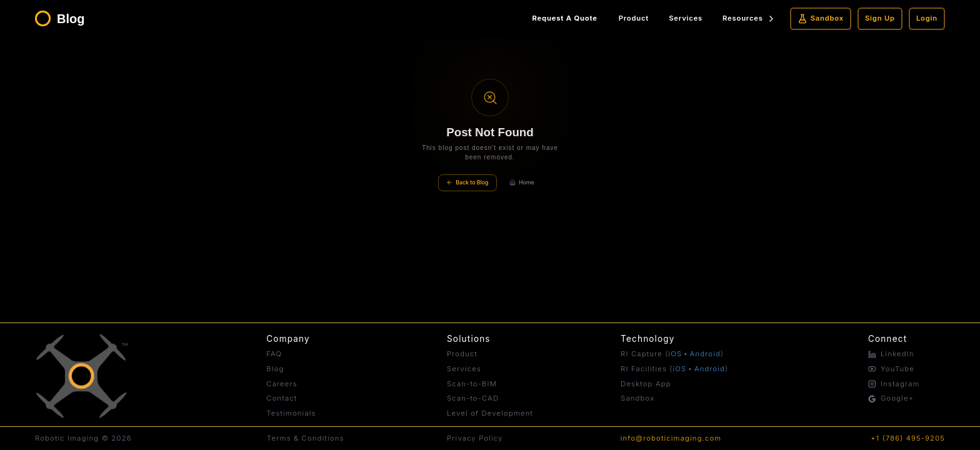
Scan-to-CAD (473, 398)
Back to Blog (467, 182)
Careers (282, 384)
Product (634, 18)
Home (522, 182)
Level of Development (490, 413)
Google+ (891, 398)
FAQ (274, 354)
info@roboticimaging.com (671, 438)
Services (686, 18)
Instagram (894, 384)
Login (927, 18)
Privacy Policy (475, 438)
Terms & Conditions (305, 438)
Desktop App (646, 384)
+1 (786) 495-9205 (908, 438)
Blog (275, 369)
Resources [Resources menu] (749, 19)
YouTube (891, 369)
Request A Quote (565, 18)
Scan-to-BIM (472, 384)
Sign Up (880, 18)
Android (705, 354)
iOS (675, 354)
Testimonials (291, 413)
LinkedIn (891, 354)
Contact (282, 398)
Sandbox (821, 19)
